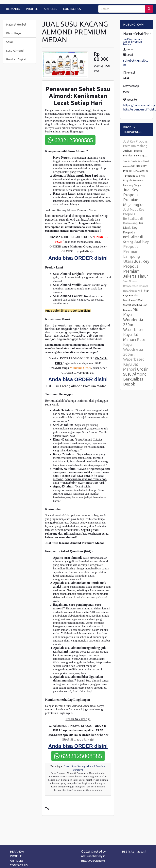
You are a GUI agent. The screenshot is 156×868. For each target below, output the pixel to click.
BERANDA (13, 9)
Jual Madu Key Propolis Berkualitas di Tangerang (136, 171)
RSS (125, 851)
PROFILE (32, 9)
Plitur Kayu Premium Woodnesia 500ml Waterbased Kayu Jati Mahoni (136, 300)
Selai (9, 42)
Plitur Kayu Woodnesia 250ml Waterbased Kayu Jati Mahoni (134, 325)
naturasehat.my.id (93, 856)
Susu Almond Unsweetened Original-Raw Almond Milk (136, 286)
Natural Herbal (16, 24)
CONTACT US (72, 9)
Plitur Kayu (13, 33)
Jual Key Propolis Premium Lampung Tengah (134, 180)
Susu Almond (15, 51)
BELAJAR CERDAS (93, 861)
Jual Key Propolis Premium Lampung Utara (136, 251)
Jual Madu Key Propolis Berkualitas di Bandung (136, 161)
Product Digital (16, 59)
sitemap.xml (138, 851)
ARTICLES (50, 9)
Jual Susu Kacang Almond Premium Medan (133, 42)
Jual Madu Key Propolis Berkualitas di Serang (134, 232)
